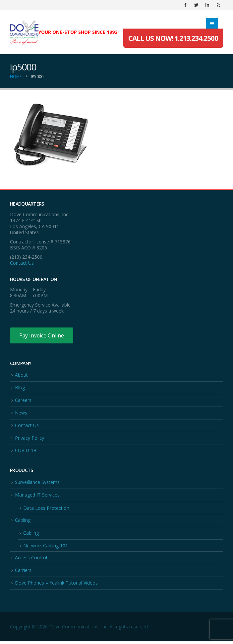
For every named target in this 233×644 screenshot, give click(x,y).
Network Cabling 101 (46, 548)
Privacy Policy (29, 439)
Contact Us (22, 263)
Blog (20, 388)
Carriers (23, 572)
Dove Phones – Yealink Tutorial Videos (56, 585)
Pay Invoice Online (42, 335)
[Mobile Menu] (212, 24)
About (21, 375)
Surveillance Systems (37, 483)
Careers (23, 401)
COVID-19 (26, 452)
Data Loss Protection (46, 509)
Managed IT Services (37, 496)
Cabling (23, 522)
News (21, 413)
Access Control (31, 559)
